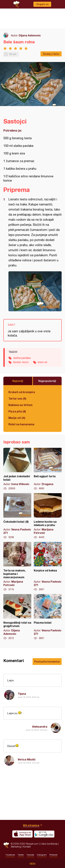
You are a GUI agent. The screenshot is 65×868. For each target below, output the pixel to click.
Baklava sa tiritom (20, 405)
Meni (32, 864)
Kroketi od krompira (22, 392)
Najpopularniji (47, 381)
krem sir (43, 362)
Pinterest (53, 855)
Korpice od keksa (48, 567)
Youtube (30, 855)
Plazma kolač (48, 617)
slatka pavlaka (22, 358)
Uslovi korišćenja (49, 844)
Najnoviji (18, 381)
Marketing (16, 847)
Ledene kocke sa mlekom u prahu (48, 516)
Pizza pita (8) (17, 411)
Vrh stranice (31, 825)
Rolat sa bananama (21, 424)
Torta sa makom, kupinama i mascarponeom (17, 567)
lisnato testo (21, 362)
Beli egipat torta (48, 469)
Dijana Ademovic (30, 35)
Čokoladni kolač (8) (17, 516)
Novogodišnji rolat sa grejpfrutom (17, 617)
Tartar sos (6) (17, 398)
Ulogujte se (42, 4)
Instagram (42, 855)
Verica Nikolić (27, 759)
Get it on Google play (44, 834)
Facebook (10, 855)
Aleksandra (40, 726)
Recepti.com (6, 845)
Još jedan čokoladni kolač (17, 469)
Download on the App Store (22, 834)
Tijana (22, 694)
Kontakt (27, 847)
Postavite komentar (47, 661)
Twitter (21, 855)
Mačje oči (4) (17, 418)
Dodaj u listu (51, 54)
